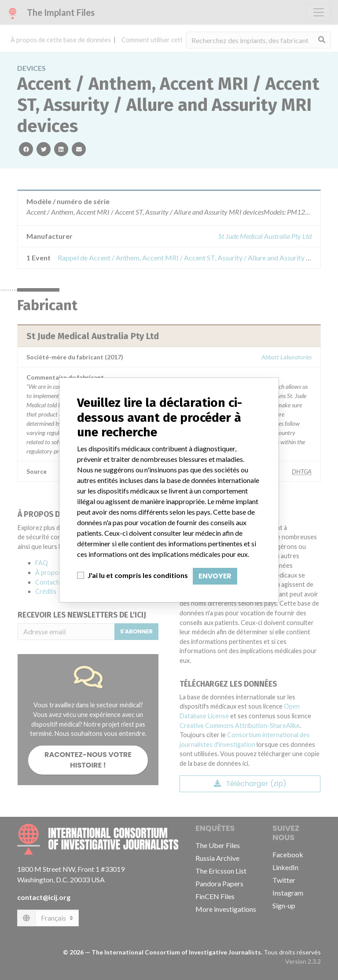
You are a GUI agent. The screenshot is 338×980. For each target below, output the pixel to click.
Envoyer (215, 576)
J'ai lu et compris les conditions (138, 575)
